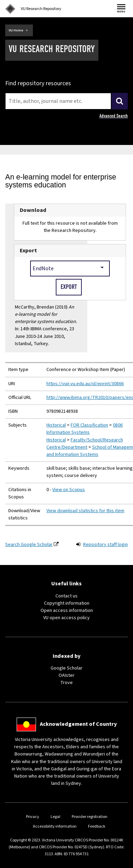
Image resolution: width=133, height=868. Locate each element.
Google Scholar (66, 668)
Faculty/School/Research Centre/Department (85, 444)
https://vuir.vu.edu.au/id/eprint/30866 (85, 384)
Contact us (66, 596)
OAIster (66, 675)
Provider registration (90, 817)
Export (28, 251)
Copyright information (67, 603)
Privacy (33, 817)
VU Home (16, 30)
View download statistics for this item (85, 511)
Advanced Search (114, 116)
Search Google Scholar (29, 545)
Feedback (97, 826)
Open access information (67, 611)
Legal (55, 817)
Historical (56, 425)
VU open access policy (66, 618)
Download (33, 210)
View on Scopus (69, 490)
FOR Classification (89, 425)
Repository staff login (105, 545)
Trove (66, 683)
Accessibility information (55, 826)
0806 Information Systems (85, 429)
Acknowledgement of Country (78, 724)
